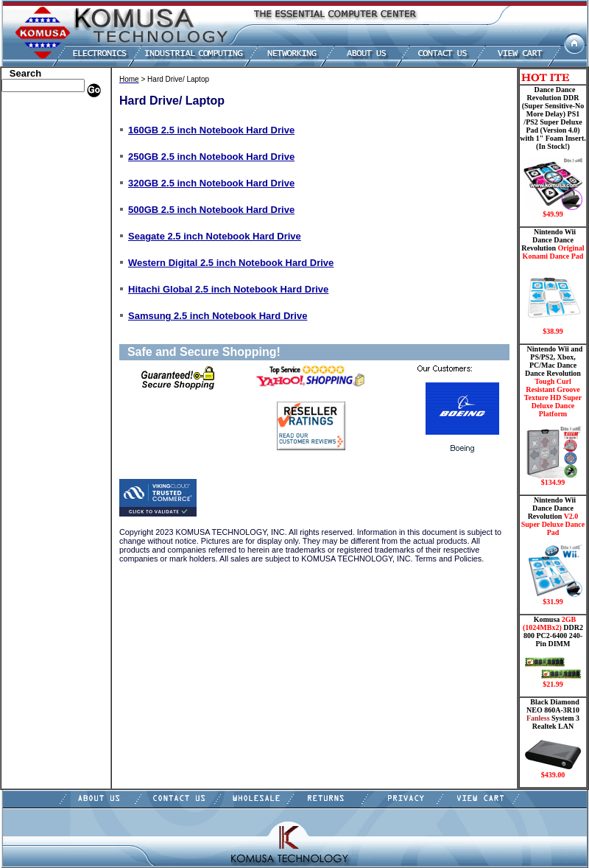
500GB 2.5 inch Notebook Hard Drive (211, 210)
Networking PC (35, 267)
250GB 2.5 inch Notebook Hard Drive (211, 157)
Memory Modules (39, 234)
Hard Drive (27, 179)
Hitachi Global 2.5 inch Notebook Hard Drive (228, 289)
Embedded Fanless (40, 212)
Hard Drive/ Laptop (43, 190)
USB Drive (25, 334)
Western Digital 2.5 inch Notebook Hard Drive (231, 263)
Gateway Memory (39, 345)
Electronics (26, 201)
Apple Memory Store (45, 113)
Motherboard (31, 256)
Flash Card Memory (44, 223)
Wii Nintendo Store (42, 301)
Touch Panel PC (35, 279)
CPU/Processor (34, 157)
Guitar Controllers (40, 356)
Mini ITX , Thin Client (48, 245)
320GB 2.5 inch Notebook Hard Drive (211, 183)
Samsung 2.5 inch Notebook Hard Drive (218, 316)
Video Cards (29, 290)
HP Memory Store (39, 135)
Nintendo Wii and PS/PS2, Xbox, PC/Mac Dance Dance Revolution (553, 416)
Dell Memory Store (41, 124)
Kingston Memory (40, 146)
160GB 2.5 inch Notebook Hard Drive (211, 130)
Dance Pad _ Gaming (45, 168)
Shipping (22, 312)
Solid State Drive (37, 323)
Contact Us (26, 378)
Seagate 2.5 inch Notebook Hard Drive (215, 236)
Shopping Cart (33, 367)
